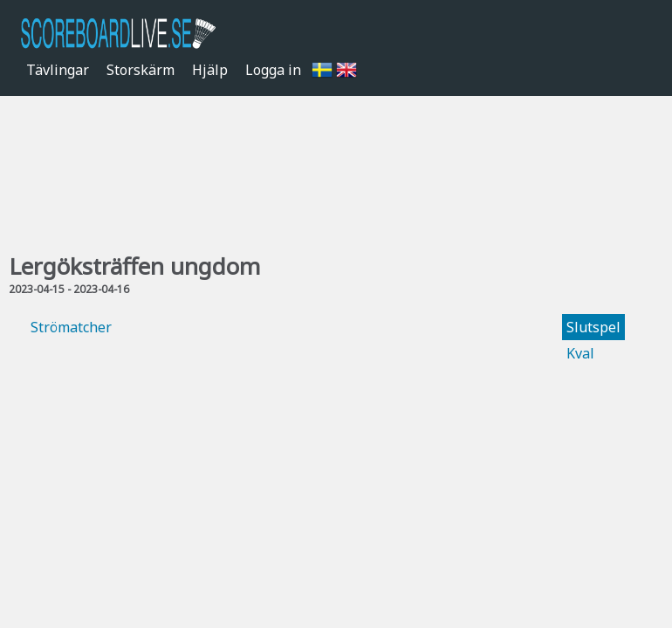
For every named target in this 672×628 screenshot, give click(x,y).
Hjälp (210, 70)
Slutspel (593, 327)
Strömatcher (71, 327)
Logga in (273, 70)
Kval (580, 353)
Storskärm (141, 70)
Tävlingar (58, 70)
